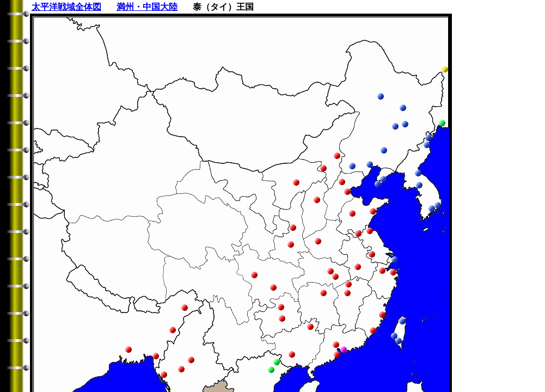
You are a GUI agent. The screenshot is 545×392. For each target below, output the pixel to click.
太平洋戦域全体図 (66, 7)
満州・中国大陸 (147, 7)
